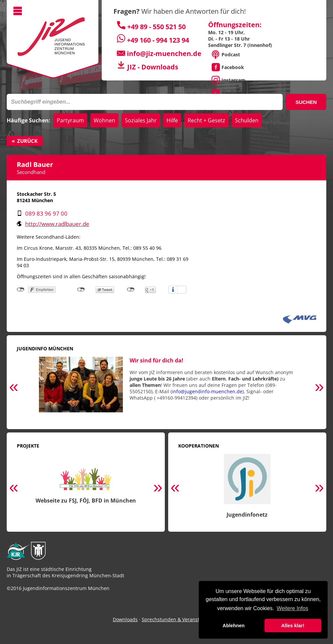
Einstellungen (182, 290)
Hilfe (172, 120)
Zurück (27, 141)
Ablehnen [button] (234, 626)
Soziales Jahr (141, 120)
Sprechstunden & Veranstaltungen (181, 619)
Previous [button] (14, 388)
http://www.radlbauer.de (57, 224)
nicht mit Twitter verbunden (81, 290)
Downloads (125, 619)
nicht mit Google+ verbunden (131, 290)
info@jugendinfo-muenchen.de (207, 391)
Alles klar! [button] (293, 626)
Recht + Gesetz (206, 120)
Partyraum (70, 120)
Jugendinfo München (45, 348)
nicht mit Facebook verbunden (21, 290)
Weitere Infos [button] (292, 608)
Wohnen (104, 120)
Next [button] (319, 388)
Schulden (247, 120)
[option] (166, 388)
